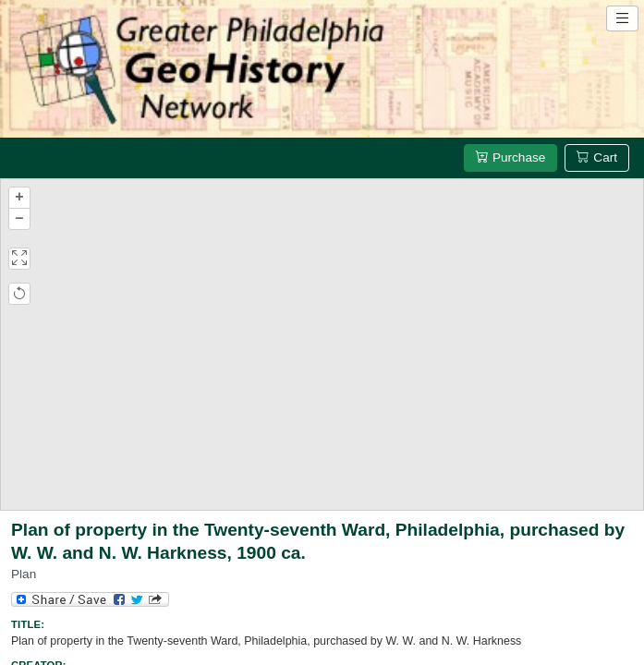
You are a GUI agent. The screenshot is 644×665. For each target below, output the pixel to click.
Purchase (510, 157)
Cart (597, 157)
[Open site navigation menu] (622, 18)
